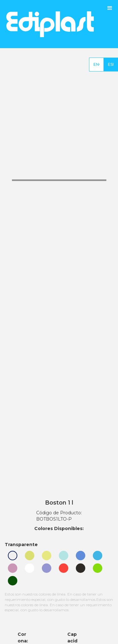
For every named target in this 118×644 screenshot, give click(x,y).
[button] (110, 24)
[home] (47, 24)
